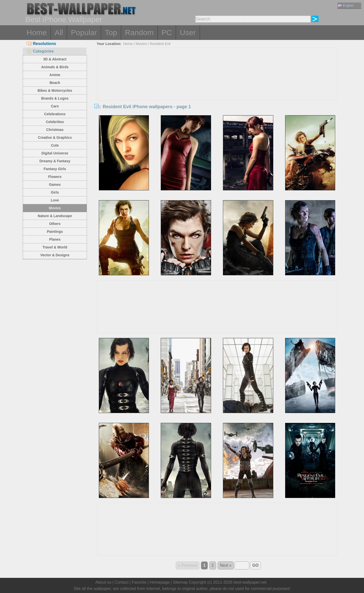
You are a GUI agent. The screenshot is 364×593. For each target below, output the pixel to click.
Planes (55, 239)
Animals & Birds (55, 67)
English (346, 5)
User (188, 32)
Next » (226, 565)
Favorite (139, 582)
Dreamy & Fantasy (55, 161)
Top (111, 32)
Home (37, 32)
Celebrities (55, 122)
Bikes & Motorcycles (55, 90)
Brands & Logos (55, 98)
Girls (55, 192)
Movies (55, 208)
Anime (55, 75)
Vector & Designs (55, 255)
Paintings (55, 232)
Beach (55, 83)
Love (55, 200)
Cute (55, 145)
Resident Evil (160, 44)
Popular (84, 32)
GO (255, 565)
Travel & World (55, 247)
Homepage (160, 582)
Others (55, 224)
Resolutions (41, 44)
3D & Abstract (55, 59)
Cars (55, 106)
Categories (40, 51)
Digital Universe (55, 153)
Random (139, 32)
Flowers (55, 177)
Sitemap (180, 582)
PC (167, 32)
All (59, 32)
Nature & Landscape (55, 216)
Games (55, 185)
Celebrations (55, 114)
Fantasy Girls (55, 169)
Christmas (55, 130)
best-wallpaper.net (250, 582)
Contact (121, 582)
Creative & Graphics (55, 138)
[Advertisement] (217, 86)
